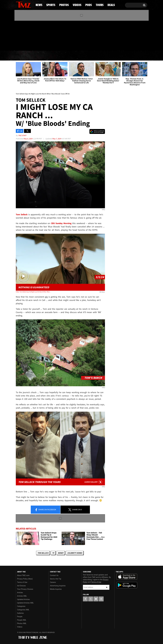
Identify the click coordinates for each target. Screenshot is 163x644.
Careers (53, 582)
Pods (100, 56)
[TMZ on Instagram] (30, 35)
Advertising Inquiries (58, 586)
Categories (21, 606)
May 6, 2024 (28, 139)
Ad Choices (21, 586)
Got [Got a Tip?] (24, 46)
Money (61, 553)
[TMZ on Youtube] (26, 35)
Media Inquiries (56, 589)
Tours (118, 56)
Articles (20, 593)
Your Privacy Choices (25, 589)
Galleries (20, 613)
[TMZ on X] (21, 35)
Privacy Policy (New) (25, 579)
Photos (62, 56)
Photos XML (22, 623)
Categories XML (23, 610)
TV (53, 553)
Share (45, 510)
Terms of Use (22, 582)
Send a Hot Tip (56, 579)
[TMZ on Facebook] (18, 35)
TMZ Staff (22, 135)
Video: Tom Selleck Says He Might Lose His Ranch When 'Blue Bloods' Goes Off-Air (34, 292)
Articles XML (22, 596)
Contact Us (54, 575)
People (20, 617)
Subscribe (107, 587)
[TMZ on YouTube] (96, 599)
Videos (82, 56)
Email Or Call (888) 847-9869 (44, 46)
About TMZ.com (23, 575)
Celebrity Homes (75, 553)
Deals (137, 56)
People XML (22, 620)
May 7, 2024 (57, 139)
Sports (41, 56)
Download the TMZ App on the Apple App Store (127, 577)
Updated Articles (23, 599)
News (22, 56)
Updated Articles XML (25, 603)
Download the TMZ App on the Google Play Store (127, 585)
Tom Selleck (43, 553)
